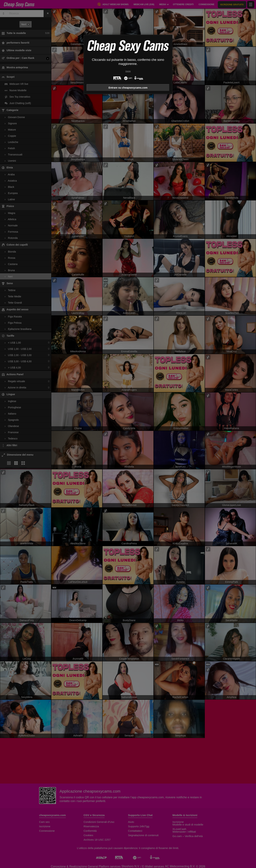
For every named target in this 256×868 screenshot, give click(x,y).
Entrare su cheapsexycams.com (128, 88)
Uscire (128, 71)
